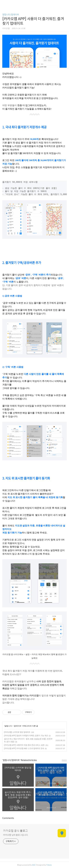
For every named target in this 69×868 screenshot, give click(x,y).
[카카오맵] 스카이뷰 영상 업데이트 (17, 732)
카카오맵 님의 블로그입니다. (16, 835)
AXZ (34, 865)
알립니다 (8, 726)
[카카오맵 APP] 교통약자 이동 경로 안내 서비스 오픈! (24, 745)
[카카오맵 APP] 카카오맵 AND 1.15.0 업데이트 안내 (24, 748)
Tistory (49, 865)
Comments (8, 818)
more (64, 760)
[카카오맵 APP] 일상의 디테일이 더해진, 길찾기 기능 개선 (26, 736)
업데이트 (18, 726)
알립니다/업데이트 (11, 15)
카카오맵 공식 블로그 (15, 831)
